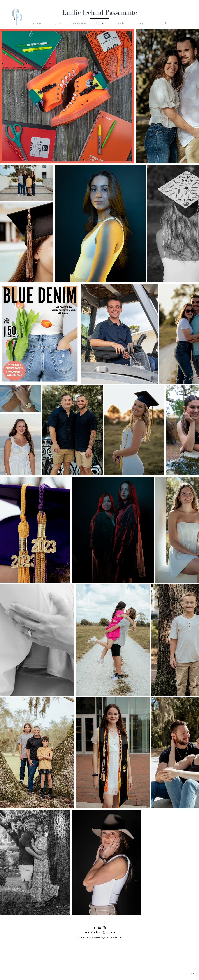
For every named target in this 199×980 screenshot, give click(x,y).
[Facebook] (95, 928)
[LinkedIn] (99, 928)
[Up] (192, 973)
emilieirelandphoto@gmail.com (100, 933)
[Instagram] (104, 928)
